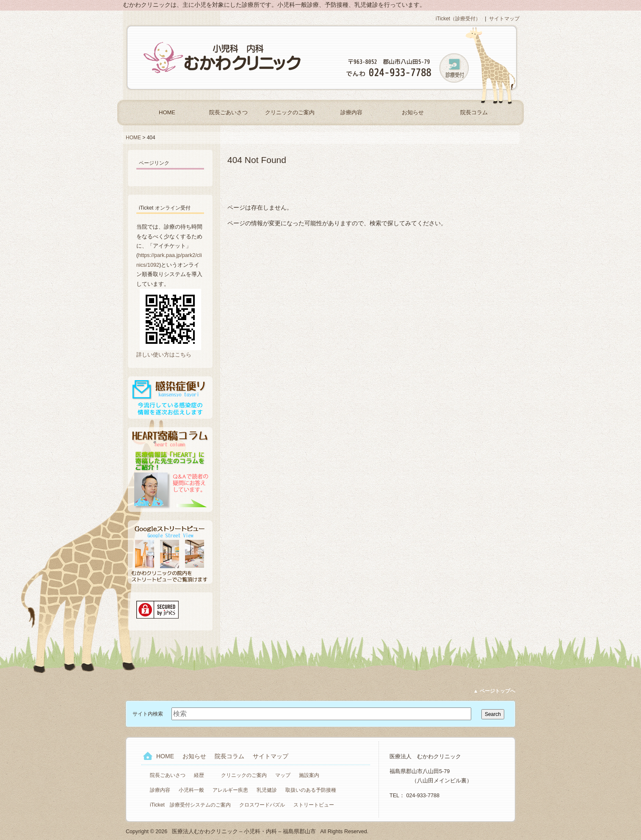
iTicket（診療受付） (458, 19)
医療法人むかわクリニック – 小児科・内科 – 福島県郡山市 (223, 58)
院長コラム (474, 112)
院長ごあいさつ (228, 112)
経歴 (199, 775)
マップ (283, 775)
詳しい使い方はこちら (164, 355)
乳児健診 (267, 790)
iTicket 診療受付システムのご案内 (190, 805)
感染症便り (170, 398)
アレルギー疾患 (230, 790)
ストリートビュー (314, 805)
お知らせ (413, 112)
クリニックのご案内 (290, 112)
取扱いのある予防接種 (311, 790)
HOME (167, 112)
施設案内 (309, 775)
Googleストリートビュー (170, 552)
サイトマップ (504, 19)
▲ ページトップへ (494, 691)
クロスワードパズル (262, 805)
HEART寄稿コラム (170, 470)
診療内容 (351, 112)
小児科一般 (191, 790)
